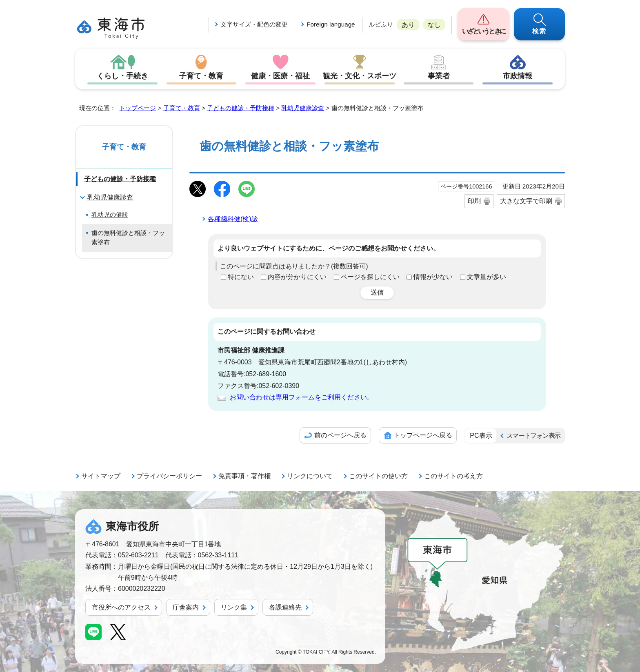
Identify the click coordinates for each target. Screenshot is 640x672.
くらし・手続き (122, 76)
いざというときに (483, 31)
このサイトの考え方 (453, 476)
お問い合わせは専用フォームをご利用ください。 (302, 397)
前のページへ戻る (340, 435)
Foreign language (331, 24)
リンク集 (234, 607)
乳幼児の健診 (110, 214)
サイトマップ (101, 476)
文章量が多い (487, 277)
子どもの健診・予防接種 (241, 108)
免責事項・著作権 (244, 476)
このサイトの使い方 (378, 476)
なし (434, 25)
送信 (377, 292)
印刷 (474, 201)
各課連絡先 (285, 607)
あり (408, 25)
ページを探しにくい (370, 277)
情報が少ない (433, 277)
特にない (241, 277)
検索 (540, 31)
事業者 (439, 76)
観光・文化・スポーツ (360, 76)
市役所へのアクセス (121, 607)
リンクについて (310, 476)
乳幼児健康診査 (303, 108)
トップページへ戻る (423, 435)
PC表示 (481, 436)
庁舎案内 (186, 607)
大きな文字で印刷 (526, 201)
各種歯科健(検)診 (233, 219)
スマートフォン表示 (533, 436)
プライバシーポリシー (169, 476)
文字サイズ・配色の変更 (254, 24)
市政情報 (518, 76)
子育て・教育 (201, 76)
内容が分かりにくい (297, 277)
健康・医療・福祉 (280, 76)
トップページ (138, 108)
